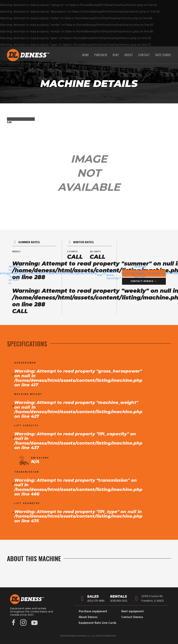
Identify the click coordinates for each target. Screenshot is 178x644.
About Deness (88, 617)
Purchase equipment (93, 611)
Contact (144, 55)
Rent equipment (133, 611)
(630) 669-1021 (119, 601)
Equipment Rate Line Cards (98, 623)
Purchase (101, 55)
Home (86, 55)
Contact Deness (132, 617)
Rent (116, 55)
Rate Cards (163, 55)
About (129, 55)
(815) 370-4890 (96, 601)
